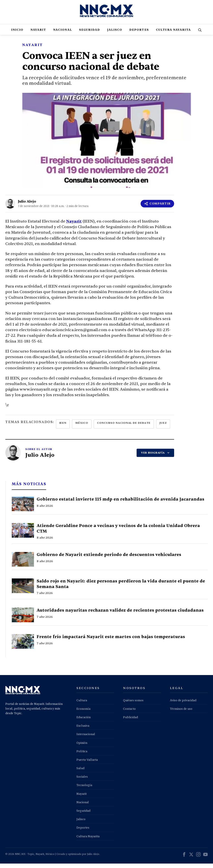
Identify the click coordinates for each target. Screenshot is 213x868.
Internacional (86, 739)
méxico (82, 427)
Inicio (17, 34)
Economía (83, 713)
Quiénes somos (133, 705)
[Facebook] (184, 860)
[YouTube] (205, 860)
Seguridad (90, 34)
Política (82, 756)
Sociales (82, 781)
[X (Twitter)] (191, 860)
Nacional (62, 34)
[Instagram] (198, 860)
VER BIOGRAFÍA (155, 457)
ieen (63, 427)
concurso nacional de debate (124, 427)
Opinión (82, 747)
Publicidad (130, 722)
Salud (80, 773)
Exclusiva (83, 730)
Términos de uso (181, 713)
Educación (84, 722)
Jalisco (115, 34)
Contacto (129, 713)
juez (163, 427)
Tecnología (84, 790)
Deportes (139, 34)
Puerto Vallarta (87, 764)
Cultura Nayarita (173, 34)
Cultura (82, 705)
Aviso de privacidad (183, 705)
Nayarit (38, 34)
